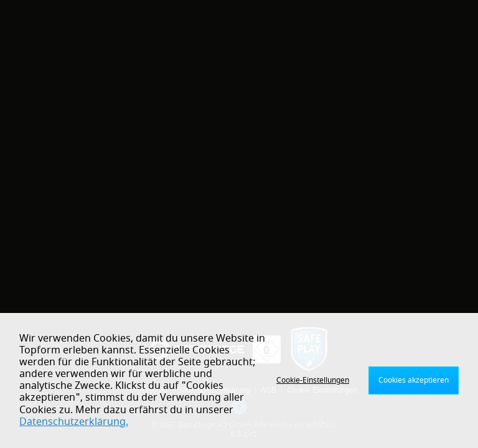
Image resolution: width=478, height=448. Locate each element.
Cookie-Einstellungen (313, 380)
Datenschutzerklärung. (74, 422)
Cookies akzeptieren (414, 380)
